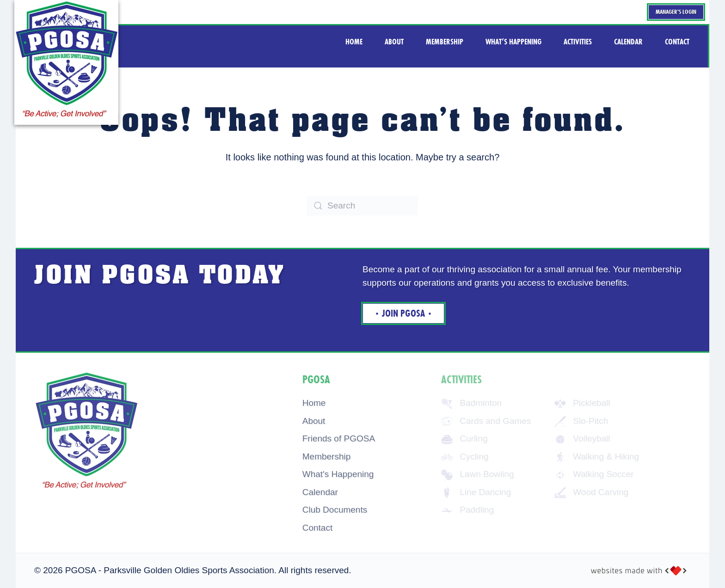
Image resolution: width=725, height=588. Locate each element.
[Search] (362, 206)
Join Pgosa (403, 314)
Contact (317, 528)
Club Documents (335, 510)
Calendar (320, 492)
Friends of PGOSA (339, 439)
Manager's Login (676, 12)
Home (314, 403)
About (314, 421)
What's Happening (338, 475)
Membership (327, 456)
